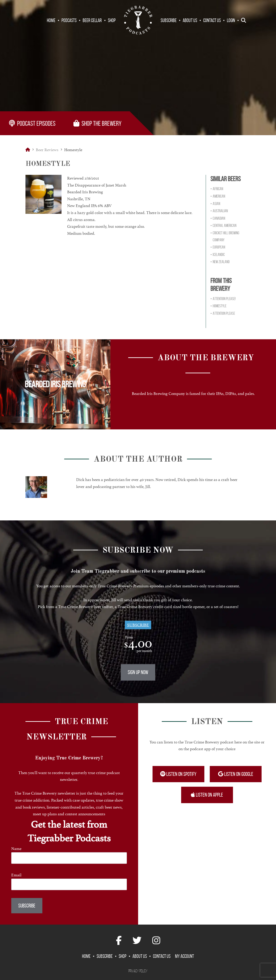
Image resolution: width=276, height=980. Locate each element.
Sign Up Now (138, 672)
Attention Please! (224, 299)
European (219, 247)
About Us (190, 20)
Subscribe (169, 20)
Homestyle (220, 306)
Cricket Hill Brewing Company (226, 236)
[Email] (69, 884)
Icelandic (219, 255)
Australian (220, 211)
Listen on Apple (207, 795)
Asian (216, 204)
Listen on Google (236, 774)
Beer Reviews (47, 150)
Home (51, 20)
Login (231, 20)
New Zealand (221, 262)
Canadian (219, 218)
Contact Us (212, 20)
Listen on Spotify (178, 774)
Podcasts (69, 20)
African (218, 189)
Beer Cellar (92, 20)
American (219, 196)
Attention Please (224, 313)
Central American (225, 226)
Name (16, 849)
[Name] (69, 858)
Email (16, 875)
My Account (185, 956)
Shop (112, 20)
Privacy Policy (138, 971)
